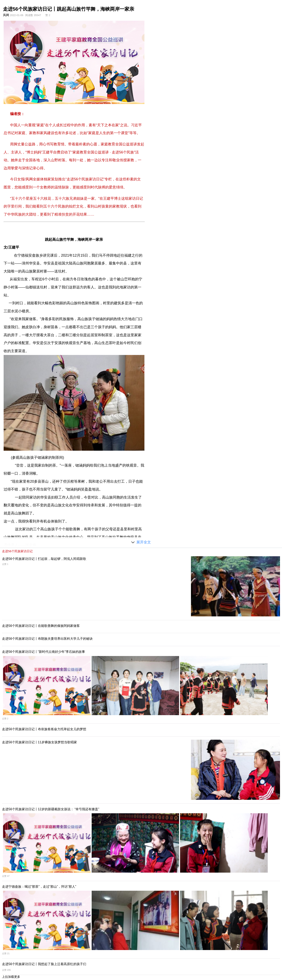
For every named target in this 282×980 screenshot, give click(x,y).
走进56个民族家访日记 (17, 551)
